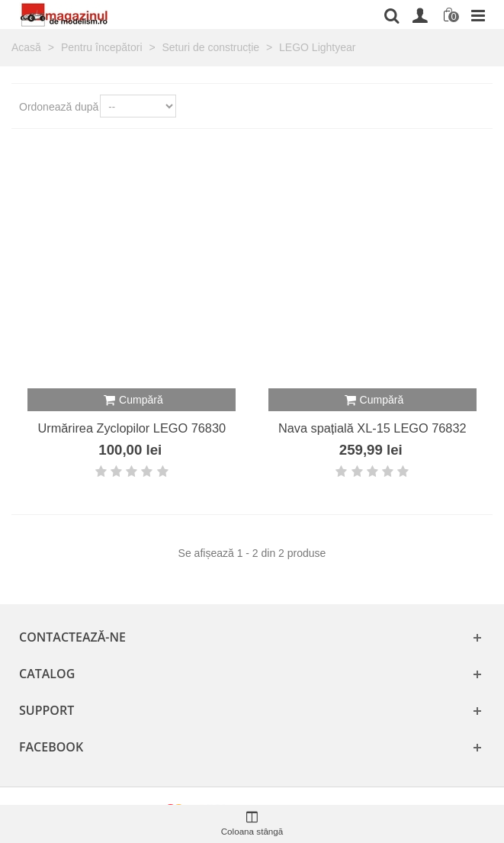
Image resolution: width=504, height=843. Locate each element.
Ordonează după (59, 107)
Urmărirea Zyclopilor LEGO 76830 (132, 428)
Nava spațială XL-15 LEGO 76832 (372, 428)
